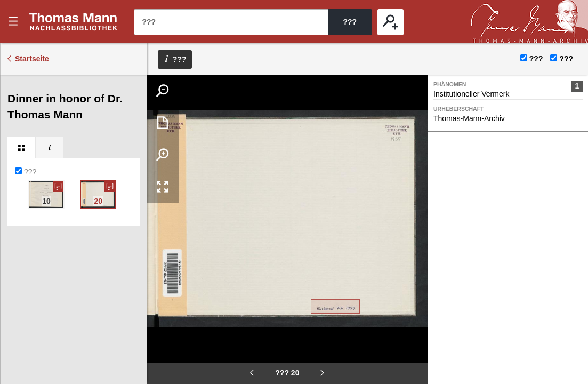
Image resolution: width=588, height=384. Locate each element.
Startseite (32, 59)
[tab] (21, 148)
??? (74, 21)
